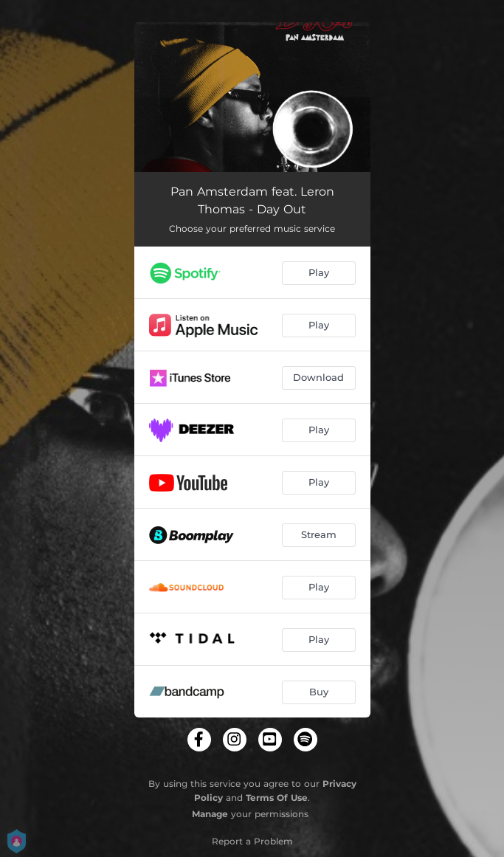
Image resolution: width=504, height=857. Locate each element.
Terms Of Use (277, 798)
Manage (210, 814)
